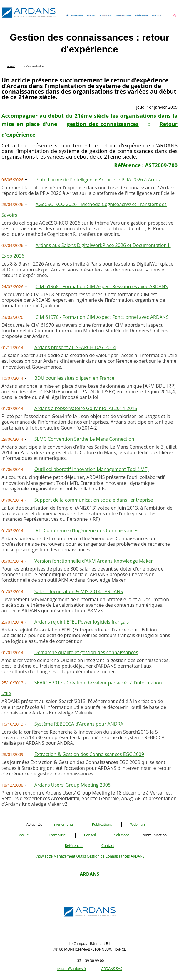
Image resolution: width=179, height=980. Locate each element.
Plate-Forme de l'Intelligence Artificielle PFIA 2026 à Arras (98, 180)
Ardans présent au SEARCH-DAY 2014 (75, 347)
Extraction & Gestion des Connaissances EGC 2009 (89, 754)
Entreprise (57, 835)
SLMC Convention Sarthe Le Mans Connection (84, 439)
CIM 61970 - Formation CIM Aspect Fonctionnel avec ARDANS (102, 317)
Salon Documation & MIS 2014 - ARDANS (79, 591)
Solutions (122, 835)
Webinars (138, 824)
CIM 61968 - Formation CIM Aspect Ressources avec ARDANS (102, 286)
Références (74, 846)
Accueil (25, 835)
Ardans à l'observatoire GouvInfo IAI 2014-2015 (86, 408)
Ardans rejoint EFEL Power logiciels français (82, 622)
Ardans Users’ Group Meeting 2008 (72, 785)
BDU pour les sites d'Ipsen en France (74, 378)
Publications (102, 824)
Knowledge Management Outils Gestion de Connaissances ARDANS (89, 856)
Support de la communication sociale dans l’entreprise (94, 500)
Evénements (64, 824)
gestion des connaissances (103, 124)
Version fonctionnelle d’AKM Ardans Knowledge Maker (94, 561)
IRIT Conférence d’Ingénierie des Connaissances (86, 530)
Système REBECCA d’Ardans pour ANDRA (79, 724)
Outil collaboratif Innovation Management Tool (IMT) (92, 469)
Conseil (90, 835)
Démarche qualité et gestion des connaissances (86, 652)
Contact (108, 846)
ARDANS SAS (112, 969)
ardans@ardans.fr (71, 969)
